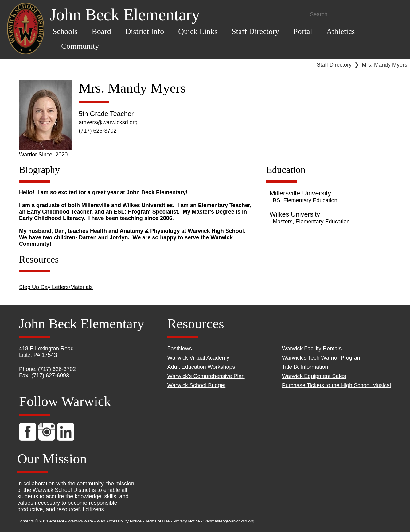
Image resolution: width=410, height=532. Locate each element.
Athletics (341, 31)
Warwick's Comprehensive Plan (206, 376)
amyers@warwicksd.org (108, 122)
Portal (303, 31)
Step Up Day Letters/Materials (56, 287)
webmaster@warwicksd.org (229, 521)
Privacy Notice (186, 521)
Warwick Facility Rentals (312, 349)
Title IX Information (305, 367)
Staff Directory (255, 31)
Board (102, 31)
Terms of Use (158, 521)
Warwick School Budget (196, 385)
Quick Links (198, 31)
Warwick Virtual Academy (198, 358)
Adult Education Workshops (201, 367)
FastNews (180, 349)
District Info (145, 31)
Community (80, 46)
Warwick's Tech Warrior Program (322, 358)
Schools (65, 31)
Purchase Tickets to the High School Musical (336, 385)
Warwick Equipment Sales (314, 376)
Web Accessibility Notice (119, 521)
